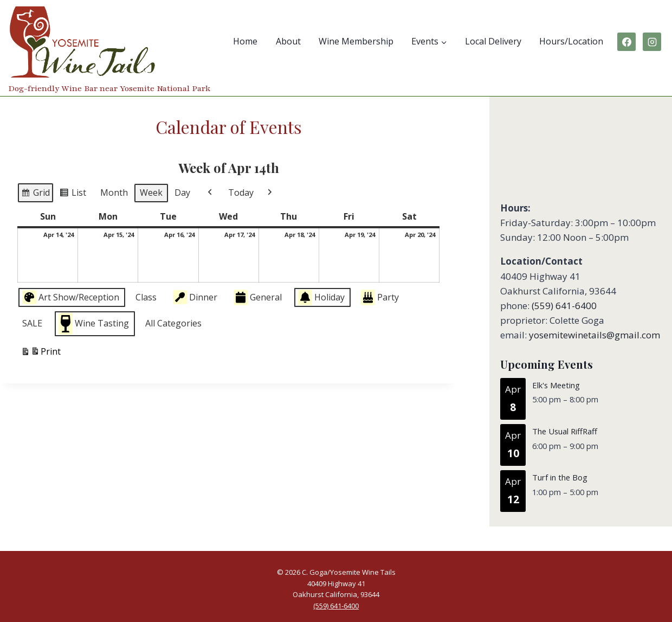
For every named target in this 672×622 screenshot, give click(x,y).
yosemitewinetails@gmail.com (595, 335)
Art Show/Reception (71, 297)
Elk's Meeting (556, 385)
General (258, 297)
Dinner (195, 297)
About (288, 41)
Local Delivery (493, 41)
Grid (35, 194)
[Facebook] (626, 42)
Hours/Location (571, 41)
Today (241, 193)
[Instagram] (652, 42)
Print (41, 353)
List (73, 194)
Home (245, 41)
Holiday (321, 297)
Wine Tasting (94, 323)
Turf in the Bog (560, 477)
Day (182, 193)
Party (380, 297)
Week (151, 193)
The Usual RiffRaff (565, 431)
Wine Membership (356, 41)
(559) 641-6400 (564, 306)
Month (114, 193)
